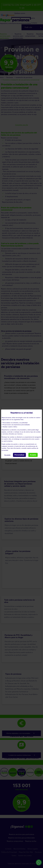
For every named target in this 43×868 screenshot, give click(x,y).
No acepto (7, 455)
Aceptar (33, 455)
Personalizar (19, 455)
